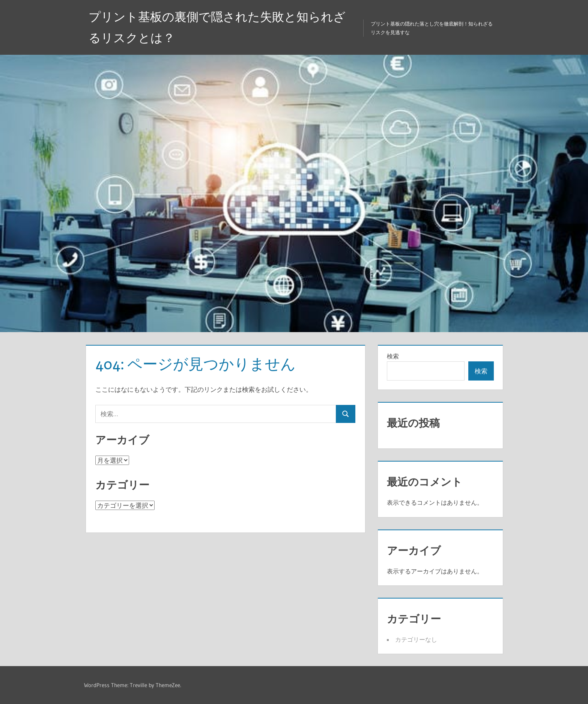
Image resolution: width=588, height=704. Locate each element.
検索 (393, 356)
